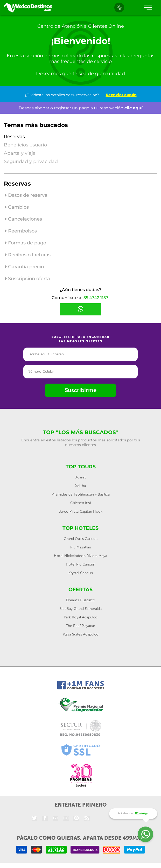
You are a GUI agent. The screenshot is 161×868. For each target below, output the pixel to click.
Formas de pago (26, 243)
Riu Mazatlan (81, 547)
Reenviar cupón (121, 95)
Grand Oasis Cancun (81, 539)
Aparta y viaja (20, 153)
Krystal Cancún (81, 573)
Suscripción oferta (28, 279)
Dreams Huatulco (81, 600)
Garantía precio (24, 267)
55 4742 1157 (96, 298)
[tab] (80, 196)
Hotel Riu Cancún (80, 564)
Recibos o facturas (28, 255)
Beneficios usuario (25, 145)
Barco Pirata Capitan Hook (80, 511)
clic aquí (134, 108)
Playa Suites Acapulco (81, 634)
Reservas (14, 137)
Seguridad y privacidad (31, 161)
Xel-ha (80, 486)
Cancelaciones (24, 219)
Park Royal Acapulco (81, 617)
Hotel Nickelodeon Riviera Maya (80, 556)
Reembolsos (21, 231)
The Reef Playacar (80, 626)
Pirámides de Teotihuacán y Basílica (81, 494)
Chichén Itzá (81, 503)
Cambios (17, 207)
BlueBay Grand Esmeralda (80, 609)
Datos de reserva (26, 195)
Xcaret (80, 477)
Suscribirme (81, 390)
